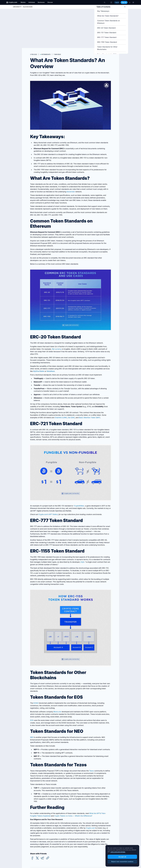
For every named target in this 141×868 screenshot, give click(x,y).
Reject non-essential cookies (122, 862)
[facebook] (32, 858)
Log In (117, 2)
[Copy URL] (48, 858)
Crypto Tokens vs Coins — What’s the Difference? (73, 816)
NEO (32, 737)
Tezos (91, 771)
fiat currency (57, 349)
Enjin (83, 562)
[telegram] (42, 858)
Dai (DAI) (71, 418)
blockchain (71, 192)
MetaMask (51, 371)
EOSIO (36, 703)
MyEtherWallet (39, 371)
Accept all (122, 857)
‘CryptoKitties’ (79, 506)
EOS (32, 720)
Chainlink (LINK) (61, 418)
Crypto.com (90, 828)
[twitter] (37, 858)
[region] (122, 856)
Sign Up (124, 2)
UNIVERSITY (17, 7)
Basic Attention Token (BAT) (90, 418)
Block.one (57, 712)
